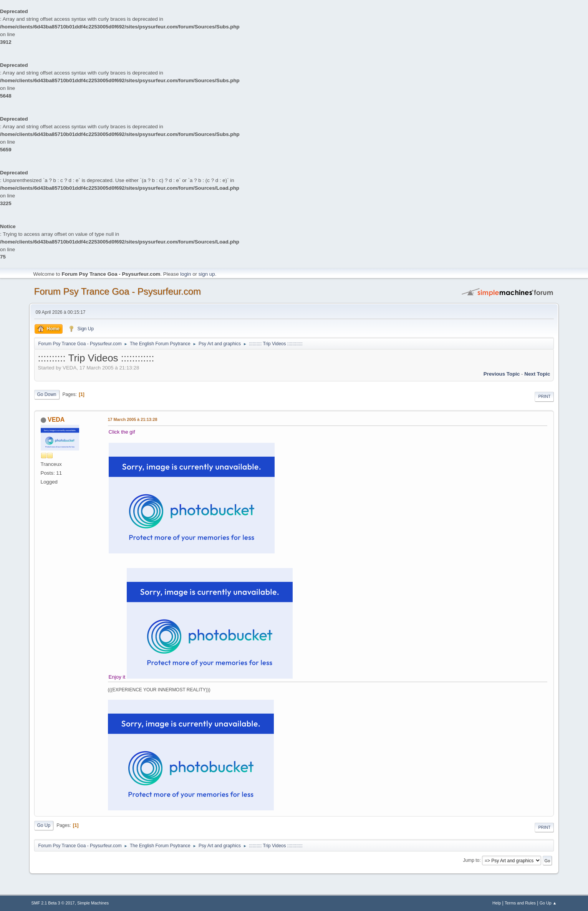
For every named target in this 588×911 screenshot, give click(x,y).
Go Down (47, 394)
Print (544, 396)
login (186, 274)
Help (497, 903)
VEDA (56, 420)
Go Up (44, 825)
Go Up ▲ (548, 903)
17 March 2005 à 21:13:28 (133, 419)
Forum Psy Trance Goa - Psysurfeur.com (118, 291)
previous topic (502, 374)
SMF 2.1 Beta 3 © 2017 (53, 903)
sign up (207, 274)
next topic (537, 374)
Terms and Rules (520, 903)
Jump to (471, 860)
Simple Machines (93, 903)
